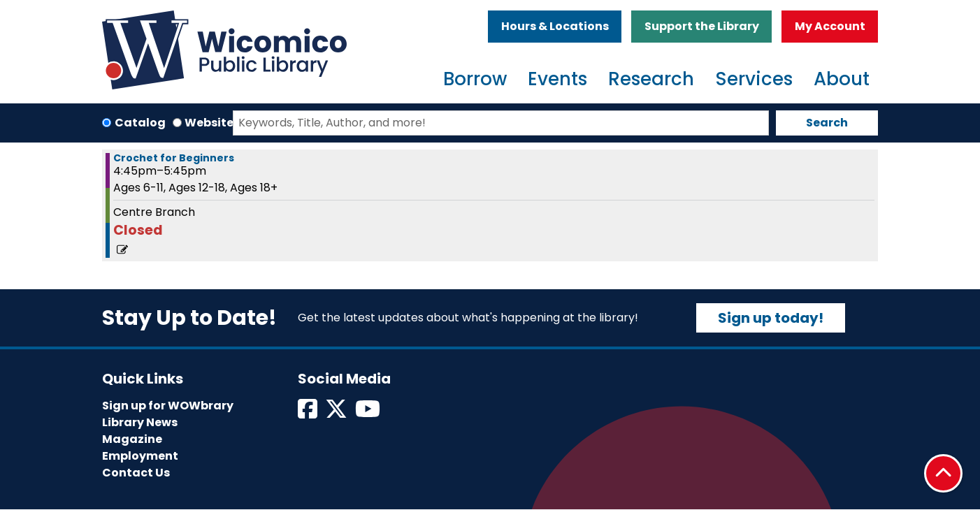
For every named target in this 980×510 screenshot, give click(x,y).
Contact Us (136, 473)
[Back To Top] (943, 473)
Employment (140, 456)
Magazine (132, 439)
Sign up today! (771, 318)
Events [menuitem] (557, 79)
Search (827, 123)
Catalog (140, 123)
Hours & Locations (555, 26)
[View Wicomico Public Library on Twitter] (337, 413)
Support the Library (702, 26)
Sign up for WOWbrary (168, 406)
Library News (140, 422)
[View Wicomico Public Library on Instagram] (369, 413)
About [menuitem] (842, 79)
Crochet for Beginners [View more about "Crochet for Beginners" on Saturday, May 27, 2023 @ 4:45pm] (174, 158)
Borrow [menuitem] (475, 79)
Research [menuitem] (651, 79)
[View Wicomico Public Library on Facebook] (309, 413)
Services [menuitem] (754, 79)
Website (209, 123)
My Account (830, 26)
